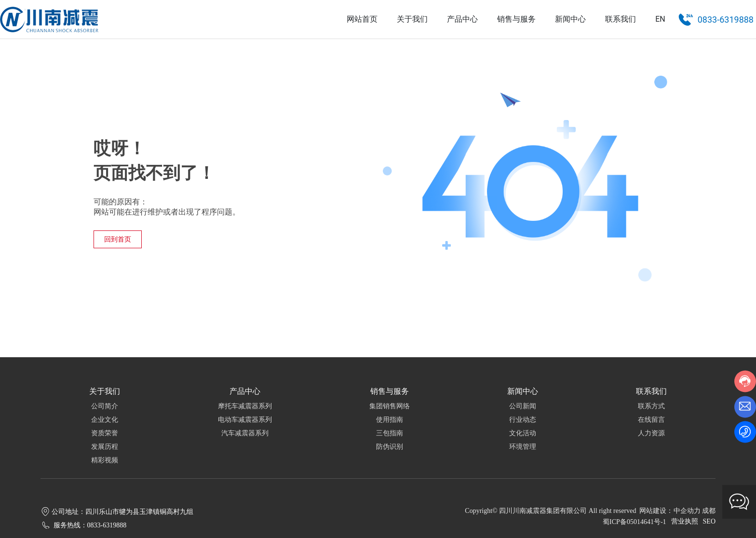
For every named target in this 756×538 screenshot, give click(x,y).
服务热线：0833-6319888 (90, 525)
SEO (709, 521)
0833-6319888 (726, 20)
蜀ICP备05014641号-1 (634, 522)
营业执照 (685, 521)
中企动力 (687, 511)
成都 (709, 511)
